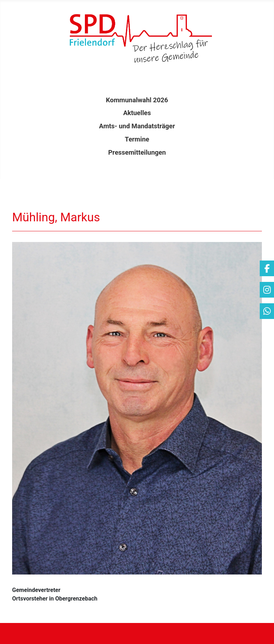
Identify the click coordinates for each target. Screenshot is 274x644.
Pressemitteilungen (137, 152)
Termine (137, 139)
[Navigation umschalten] (137, 633)
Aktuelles (137, 113)
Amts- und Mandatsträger (137, 126)
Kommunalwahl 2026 (137, 100)
